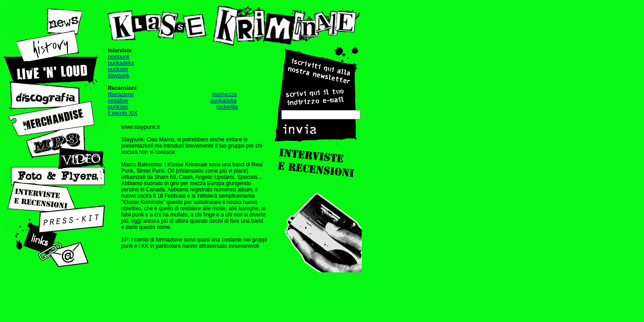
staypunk (119, 76)
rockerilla (227, 107)
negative (118, 101)
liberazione (121, 94)
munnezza (224, 94)
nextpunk (119, 57)
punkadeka (121, 63)
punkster (118, 69)
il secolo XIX (123, 113)
